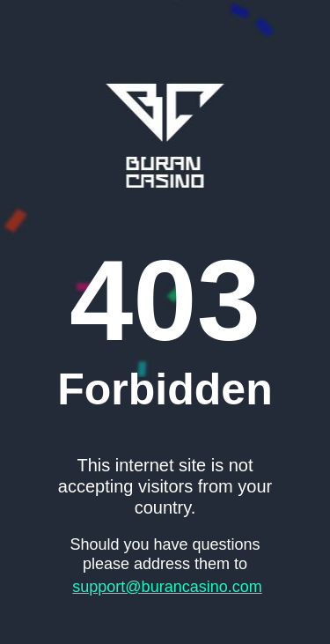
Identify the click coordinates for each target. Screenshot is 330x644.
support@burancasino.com (167, 587)
